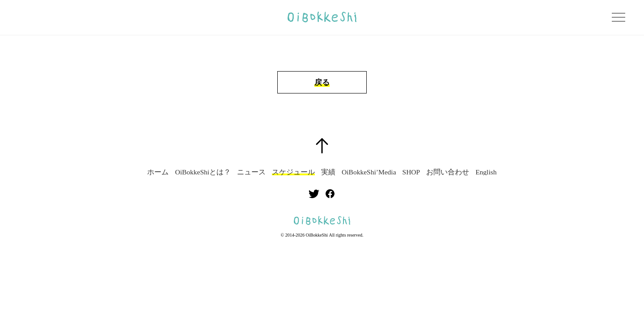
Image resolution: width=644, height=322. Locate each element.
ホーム (158, 172)
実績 (328, 172)
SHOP (411, 172)
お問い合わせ (448, 172)
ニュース (251, 172)
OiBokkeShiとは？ (203, 172)
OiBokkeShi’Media (369, 172)
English (486, 172)
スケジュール (293, 172)
